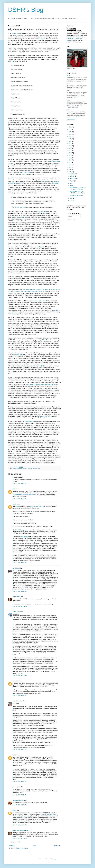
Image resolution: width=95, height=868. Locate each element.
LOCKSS (17, 821)
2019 (70, 144)
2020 (70, 141)
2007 (70, 172)
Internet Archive (46, 182)
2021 (70, 139)
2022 (70, 137)
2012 (70, 160)
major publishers (25, 537)
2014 (70, 155)
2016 (70, 151)
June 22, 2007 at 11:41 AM (20, 675)
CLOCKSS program (20, 530)
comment (17, 506)
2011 (70, 162)
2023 (70, 134)
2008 (70, 169)
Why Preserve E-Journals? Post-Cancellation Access (77, 192)
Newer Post (12, 845)
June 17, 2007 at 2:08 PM (20, 563)
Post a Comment (15, 842)
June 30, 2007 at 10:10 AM (20, 825)
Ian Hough (16, 568)
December (73, 174)
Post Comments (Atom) (22, 848)
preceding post (29, 422)
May (71, 198)
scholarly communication (34, 469)
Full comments (71, 120)
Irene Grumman (17, 701)
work (82, 35)
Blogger (55, 859)
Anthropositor (17, 612)
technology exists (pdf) (44, 416)
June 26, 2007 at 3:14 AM (19, 750)
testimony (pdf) (18, 355)
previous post (16, 33)
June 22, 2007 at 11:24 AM (20, 606)
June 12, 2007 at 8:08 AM (19, 484)
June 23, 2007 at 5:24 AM (19, 696)
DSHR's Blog (26, 10)
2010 (70, 165)
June (72, 186)
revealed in (16, 495)
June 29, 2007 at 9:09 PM (20, 805)
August (72, 181)
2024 (70, 132)
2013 (70, 158)
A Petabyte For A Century (77, 195)
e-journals (25, 469)
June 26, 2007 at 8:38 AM (19, 781)
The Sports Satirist (18, 800)
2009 (70, 167)
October (72, 176)
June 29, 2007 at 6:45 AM (19, 795)
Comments (72, 220)
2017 (70, 148)
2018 (70, 146)
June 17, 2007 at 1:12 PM (20, 499)
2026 (70, 127)
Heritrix (41, 212)
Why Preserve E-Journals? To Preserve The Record (78, 188)
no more (15, 681)
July (71, 183)
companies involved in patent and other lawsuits (42, 385)
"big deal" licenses (19, 207)
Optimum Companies (19, 830)
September (73, 179)
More (84, 81)
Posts (70, 217)
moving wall (42, 39)
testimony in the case (27, 495)
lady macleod (16, 597)
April (71, 201)
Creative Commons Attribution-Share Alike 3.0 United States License (75, 39)
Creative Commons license (21, 217)
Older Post (57, 845)
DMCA (45, 213)
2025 (70, 129)
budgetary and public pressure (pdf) (33, 366)
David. (14, 489)
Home (35, 845)
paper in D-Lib (12, 61)
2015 (70, 153)
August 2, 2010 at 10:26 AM (20, 838)
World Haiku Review (26, 172)
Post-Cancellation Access (37, 506)
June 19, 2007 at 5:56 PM (20, 591)
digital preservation (17, 469)
